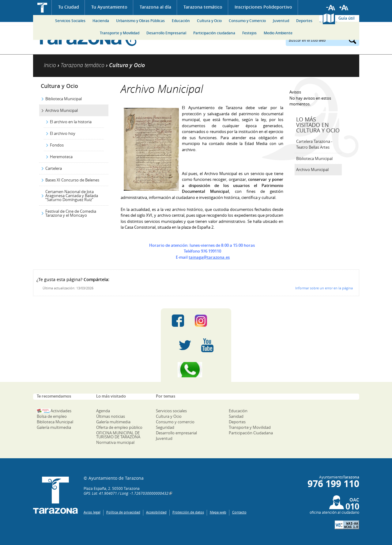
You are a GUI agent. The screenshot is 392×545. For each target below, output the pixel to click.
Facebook (178, 321)
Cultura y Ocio (209, 21)
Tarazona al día (155, 7)
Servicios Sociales (70, 21)
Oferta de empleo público (119, 427)
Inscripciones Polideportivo (263, 7)
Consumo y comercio (175, 422)
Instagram (207, 321)
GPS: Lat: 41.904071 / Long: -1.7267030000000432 (126, 493)
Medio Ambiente (278, 33)
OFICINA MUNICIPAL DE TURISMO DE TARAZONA (118, 435)
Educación (181, 21)
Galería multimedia (54, 427)
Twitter (185, 345)
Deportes (304, 21)
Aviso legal (92, 512)
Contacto (239, 512)
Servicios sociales (171, 411)
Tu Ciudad (69, 7)
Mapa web (218, 512)
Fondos (57, 145)
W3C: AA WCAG (347, 525)
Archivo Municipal (62, 110)
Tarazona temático (203, 7)
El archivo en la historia (71, 122)
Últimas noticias (111, 416)
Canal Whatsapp (196, 370)
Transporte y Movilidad (120, 33)
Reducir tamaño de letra (331, 8)
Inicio (42, 8)
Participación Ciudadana (251, 433)
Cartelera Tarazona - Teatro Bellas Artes (314, 144)
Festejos (249, 33)
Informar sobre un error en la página (324, 288)
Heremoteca (61, 157)
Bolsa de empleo (52, 416)
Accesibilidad (156, 512)
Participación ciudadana (214, 33)
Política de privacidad (123, 512)
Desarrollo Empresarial (166, 33)
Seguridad (165, 427)
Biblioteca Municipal (64, 99)
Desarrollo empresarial (176, 433)
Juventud (281, 21)
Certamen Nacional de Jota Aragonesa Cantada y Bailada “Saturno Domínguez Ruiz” (72, 196)
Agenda (103, 411)
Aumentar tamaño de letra (344, 8)
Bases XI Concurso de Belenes (72, 180)
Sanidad (236, 416)
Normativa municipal (115, 442)
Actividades (61, 411)
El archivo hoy (63, 133)
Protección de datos (188, 512)
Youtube (207, 345)
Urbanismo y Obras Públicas (140, 21)
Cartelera (54, 168)
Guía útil (347, 18)
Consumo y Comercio (247, 21)
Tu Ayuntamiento (109, 7)
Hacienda (101, 21)
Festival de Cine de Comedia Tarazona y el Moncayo (71, 213)
